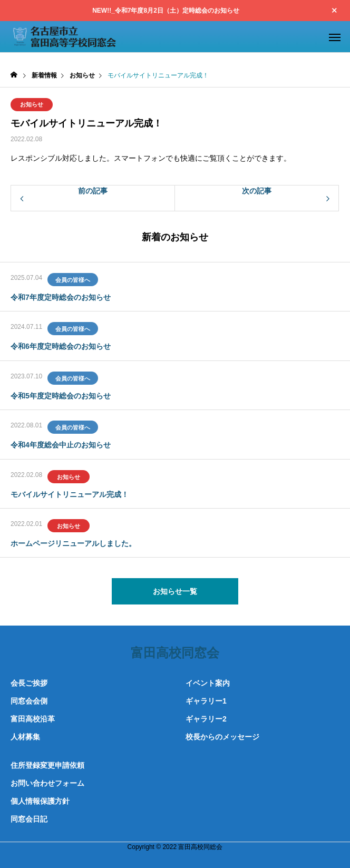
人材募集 (25, 737)
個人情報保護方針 (40, 801)
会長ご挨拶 (29, 683)
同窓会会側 (29, 701)
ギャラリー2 (206, 719)
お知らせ (32, 104)
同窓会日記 (29, 819)
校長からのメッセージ (222, 737)
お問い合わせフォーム (47, 783)
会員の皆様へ (73, 280)
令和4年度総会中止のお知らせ (61, 445)
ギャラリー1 (206, 701)
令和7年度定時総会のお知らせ (61, 297)
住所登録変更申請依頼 (47, 765)
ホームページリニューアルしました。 (73, 543)
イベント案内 (208, 683)
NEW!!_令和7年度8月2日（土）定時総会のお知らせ (166, 11)
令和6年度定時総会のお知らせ (61, 346)
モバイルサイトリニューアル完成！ (70, 494)
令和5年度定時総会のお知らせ (61, 396)
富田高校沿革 (33, 719)
